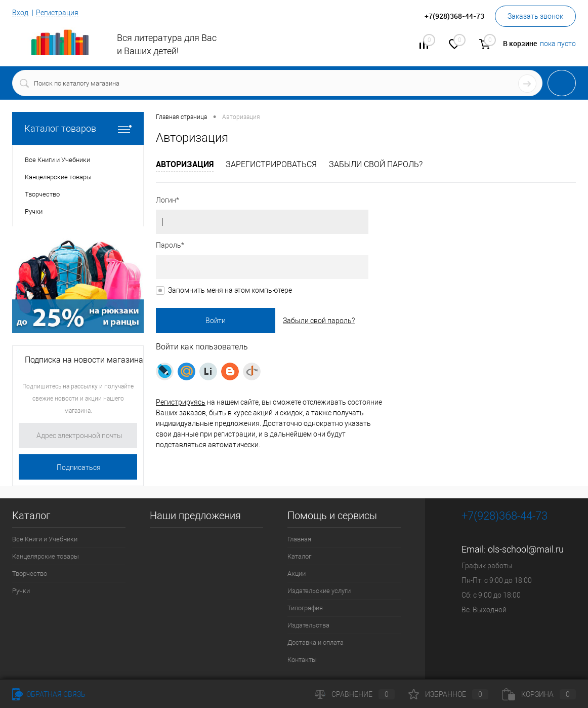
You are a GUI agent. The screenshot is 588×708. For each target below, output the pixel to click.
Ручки (21, 591)
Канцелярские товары (46, 556)
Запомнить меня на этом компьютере (230, 290)
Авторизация (185, 164)
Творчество (30, 574)
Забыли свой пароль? (376, 164)
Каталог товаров (78, 128)
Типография (305, 608)
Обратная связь (49, 694)
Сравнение (355, 694)
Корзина (539, 694)
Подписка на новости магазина (84, 360)
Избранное (448, 694)
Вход (20, 13)
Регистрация (57, 13)
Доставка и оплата (316, 642)
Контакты (302, 660)
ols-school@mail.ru (526, 549)
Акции (297, 574)
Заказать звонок (535, 16)
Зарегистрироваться (271, 164)
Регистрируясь (181, 402)
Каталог (299, 556)
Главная (299, 539)
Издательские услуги (319, 591)
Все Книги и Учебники (45, 539)
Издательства (308, 625)
